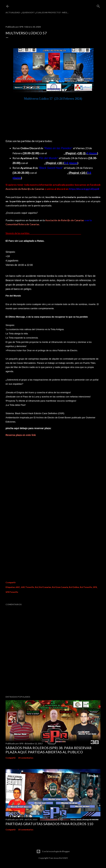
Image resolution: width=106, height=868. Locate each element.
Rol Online (74, 587)
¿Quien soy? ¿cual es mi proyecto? (41, 12)
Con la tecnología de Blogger (53, 851)
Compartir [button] (11, 582)
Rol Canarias (45, 587)
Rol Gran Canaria (60, 587)
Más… (65, 12)
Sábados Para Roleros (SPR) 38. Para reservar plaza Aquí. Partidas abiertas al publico (49, 750)
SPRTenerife (12, 592)
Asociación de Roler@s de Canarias (25, 189)
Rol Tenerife (86, 587)
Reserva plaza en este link (21, 435)
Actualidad (13, 12)
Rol (37, 587)
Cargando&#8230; (53, 507)
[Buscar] (98, 5)
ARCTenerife (28, 587)
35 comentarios (26, 758)
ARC (18, 587)
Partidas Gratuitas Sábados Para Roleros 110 (49, 824)
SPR (95, 587)
